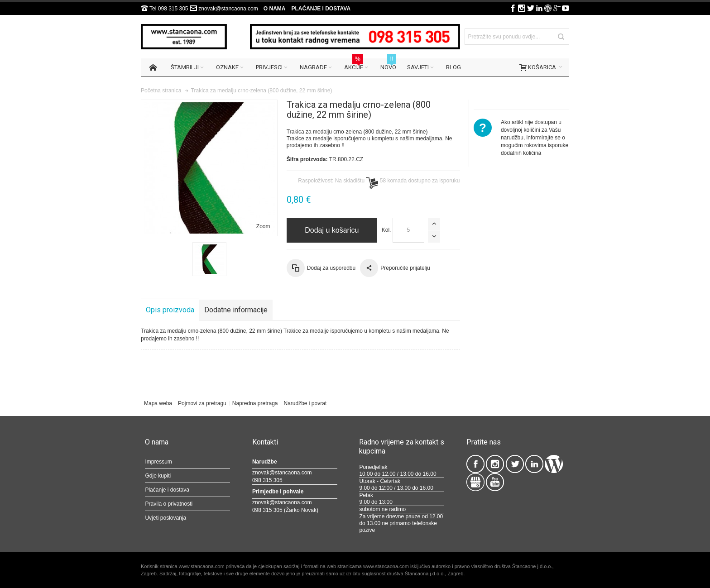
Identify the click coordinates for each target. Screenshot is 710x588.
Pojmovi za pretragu (202, 403)
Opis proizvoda (170, 310)
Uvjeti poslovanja (166, 518)
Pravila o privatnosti (169, 504)
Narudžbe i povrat (305, 403)
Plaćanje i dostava (321, 9)
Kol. (386, 230)
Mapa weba (158, 403)
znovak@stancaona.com (228, 9)
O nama (275, 9)
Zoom (263, 226)
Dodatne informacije (236, 310)
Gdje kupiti (158, 476)
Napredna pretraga (255, 403)
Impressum (158, 462)
